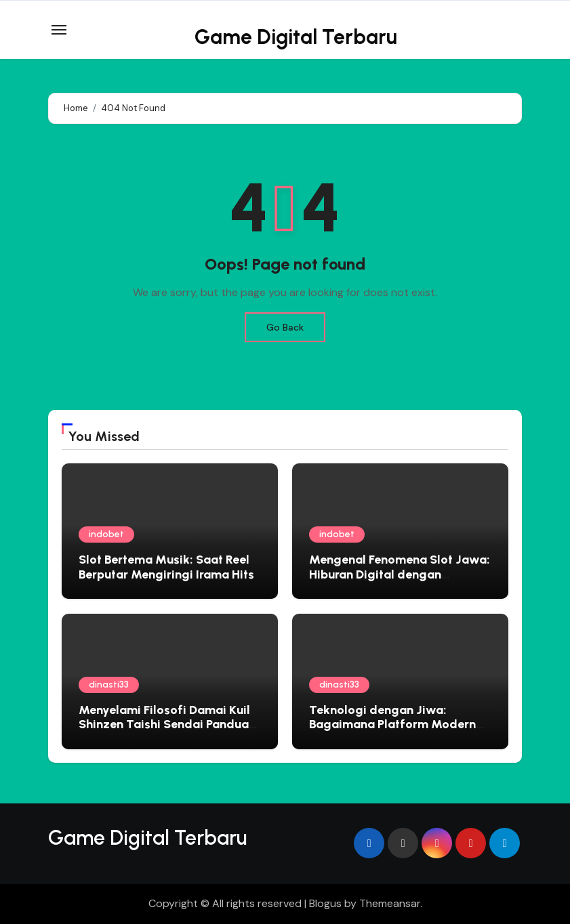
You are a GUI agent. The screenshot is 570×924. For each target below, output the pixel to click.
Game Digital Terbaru (296, 37)
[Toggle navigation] (59, 30)
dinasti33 (109, 685)
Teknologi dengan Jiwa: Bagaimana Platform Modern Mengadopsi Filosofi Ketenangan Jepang (392, 732)
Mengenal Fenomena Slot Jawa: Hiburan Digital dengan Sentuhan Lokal (400, 574)
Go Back (285, 327)
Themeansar (390, 903)
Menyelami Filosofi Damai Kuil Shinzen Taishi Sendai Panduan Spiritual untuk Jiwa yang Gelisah (167, 732)
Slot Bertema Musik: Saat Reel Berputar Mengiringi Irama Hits (166, 567)
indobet (106, 534)
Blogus (325, 903)
